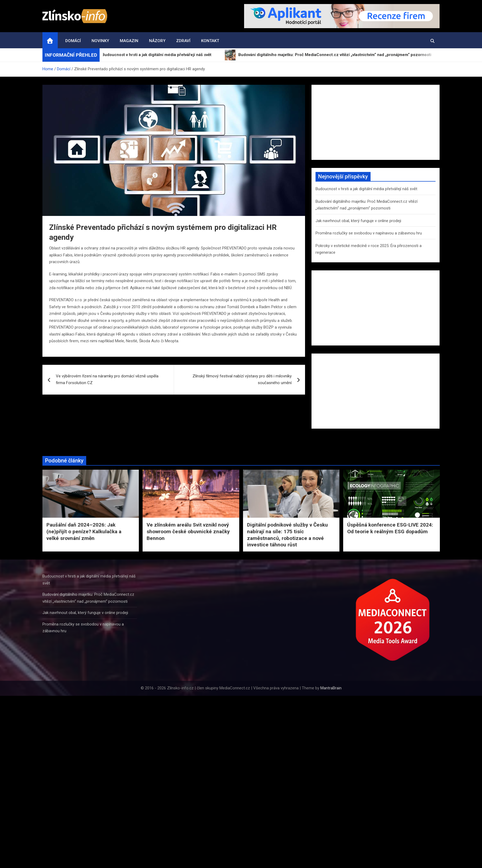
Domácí (73, 41)
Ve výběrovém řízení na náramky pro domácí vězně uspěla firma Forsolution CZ (107, 380)
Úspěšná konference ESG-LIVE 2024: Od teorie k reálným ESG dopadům (390, 528)
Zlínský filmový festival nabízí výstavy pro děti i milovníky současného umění (242, 380)
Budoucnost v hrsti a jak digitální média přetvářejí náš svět (366, 189)
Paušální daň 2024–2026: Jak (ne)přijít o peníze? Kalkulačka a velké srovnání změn (84, 531)
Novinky (100, 41)
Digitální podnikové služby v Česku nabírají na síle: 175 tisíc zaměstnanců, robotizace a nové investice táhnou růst (287, 535)
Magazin (129, 41)
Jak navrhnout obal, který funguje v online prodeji (358, 221)
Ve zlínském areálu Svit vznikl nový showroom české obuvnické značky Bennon (188, 531)
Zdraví (183, 41)
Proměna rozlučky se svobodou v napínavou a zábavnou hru (369, 233)
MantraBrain (331, 688)
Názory (157, 41)
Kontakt (210, 41)
